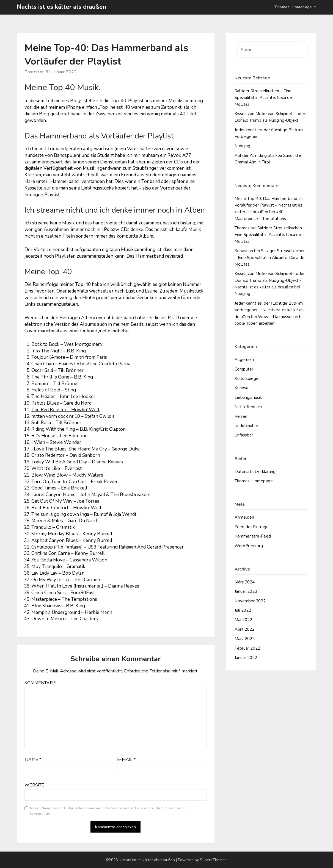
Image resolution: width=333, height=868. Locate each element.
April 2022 (244, 629)
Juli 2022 (243, 610)
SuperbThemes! (214, 860)
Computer (244, 369)
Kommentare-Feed (253, 536)
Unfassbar (244, 435)
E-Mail (126, 759)
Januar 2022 (246, 658)
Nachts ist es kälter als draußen (61, 7)
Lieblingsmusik (248, 397)
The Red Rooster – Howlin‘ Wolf (65, 410)
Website (34, 785)
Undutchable (246, 426)
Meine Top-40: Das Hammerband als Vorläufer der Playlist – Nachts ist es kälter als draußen (269, 205)
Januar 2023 (246, 591)
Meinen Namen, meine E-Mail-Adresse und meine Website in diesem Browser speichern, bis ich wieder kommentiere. (108, 811)
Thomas (242, 228)
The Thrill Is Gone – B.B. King (62, 377)
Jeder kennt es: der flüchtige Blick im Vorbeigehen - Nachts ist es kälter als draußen (269, 310)
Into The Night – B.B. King (59, 351)
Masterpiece (44, 599)
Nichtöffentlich (248, 407)
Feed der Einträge (252, 527)
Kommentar (40, 683)
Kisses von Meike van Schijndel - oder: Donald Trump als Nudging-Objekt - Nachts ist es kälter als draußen (270, 280)
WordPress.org (249, 546)
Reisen (241, 416)
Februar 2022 (247, 648)
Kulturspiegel (247, 379)
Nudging (242, 146)
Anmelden (244, 517)
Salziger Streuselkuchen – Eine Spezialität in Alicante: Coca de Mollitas (263, 98)
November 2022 (250, 601)
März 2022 (245, 639)
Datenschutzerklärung (255, 472)
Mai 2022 (243, 620)
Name (33, 759)
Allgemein (244, 360)
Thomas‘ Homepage (293, 7)
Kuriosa (241, 388)
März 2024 (245, 582)
